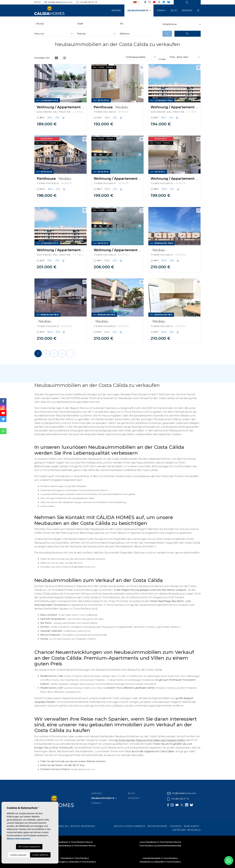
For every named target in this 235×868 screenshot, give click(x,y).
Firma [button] (160, 10)
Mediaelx (194, 830)
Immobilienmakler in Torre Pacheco (160, 858)
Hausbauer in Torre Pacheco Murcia (75, 842)
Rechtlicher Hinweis (130, 826)
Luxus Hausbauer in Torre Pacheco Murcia (160, 842)
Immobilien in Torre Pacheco (75, 858)
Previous (95, 155)
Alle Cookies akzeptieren (29, 847)
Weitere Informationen (19, 839)
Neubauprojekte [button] (138, 10)
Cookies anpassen (18, 855)
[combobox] (53, 24)
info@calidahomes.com (59, 2)
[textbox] (46, 24)
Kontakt (187, 10)
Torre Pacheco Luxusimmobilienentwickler (160, 846)
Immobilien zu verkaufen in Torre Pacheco (160, 862)
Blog (38, 2)
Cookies (176, 826)
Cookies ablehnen (40, 855)
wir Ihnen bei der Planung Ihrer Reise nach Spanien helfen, (150, 740)
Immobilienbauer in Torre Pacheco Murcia (75, 846)
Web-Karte (192, 826)
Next (140, 155)
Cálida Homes (53, 10)
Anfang (116, 10)
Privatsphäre (158, 826)
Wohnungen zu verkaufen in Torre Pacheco (75, 862)
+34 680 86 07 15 (87, 2)
